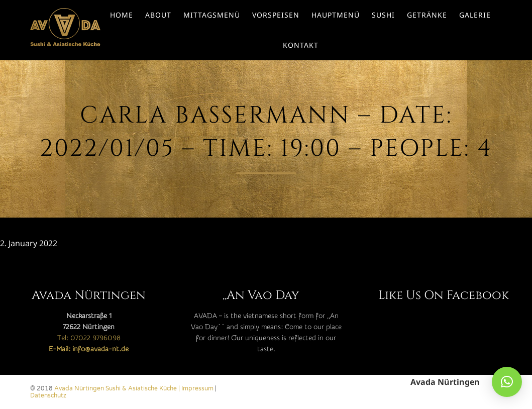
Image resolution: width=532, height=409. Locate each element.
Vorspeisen (276, 15)
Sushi (383, 15)
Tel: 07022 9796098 (89, 338)
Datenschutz (48, 395)
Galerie (475, 15)
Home (122, 15)
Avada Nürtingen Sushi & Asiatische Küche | (118, 388)
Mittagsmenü (212, 15)
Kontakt (301, 45)
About (158, 15)
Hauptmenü (336, 15)
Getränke (427, 15)
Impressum (197, 388)
